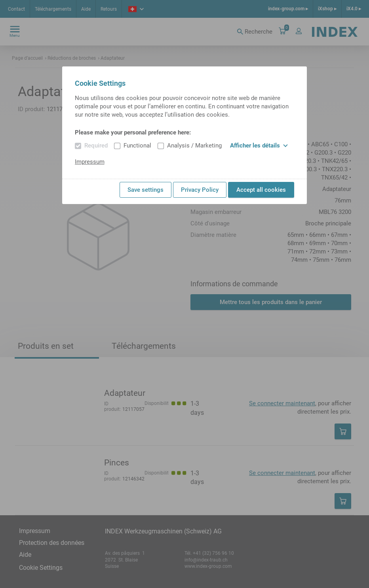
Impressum (90, 162)
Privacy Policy (200, 190)
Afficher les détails (259, 146)
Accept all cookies (261, 190)
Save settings (146, 190)
